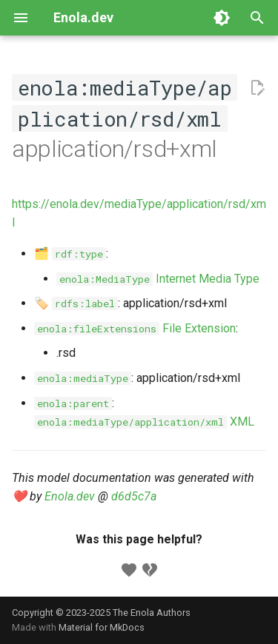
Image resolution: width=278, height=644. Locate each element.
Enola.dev (70, 496)
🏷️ (76, 303)
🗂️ (70, 254)
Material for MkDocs (102, 627)
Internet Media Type (158, 279)
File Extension (135, 328)
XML (144, 422)
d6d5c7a (134, 496)
